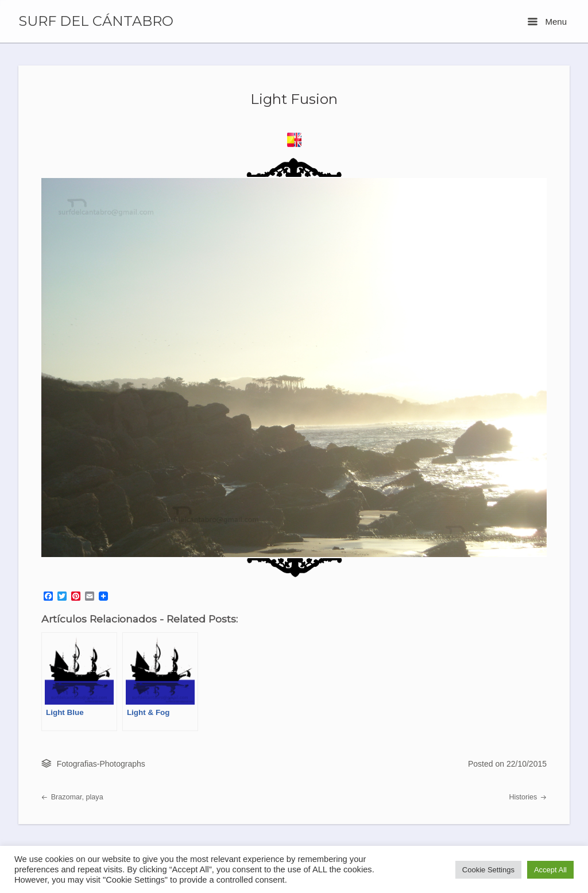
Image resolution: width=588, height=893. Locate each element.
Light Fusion (294, 99)
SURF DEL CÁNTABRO (96, 21)
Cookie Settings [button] (488, 870)
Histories (528, 797)
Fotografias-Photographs (101, 764)
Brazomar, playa (72, 797)
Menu (547, 22)
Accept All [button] (550, 870)
